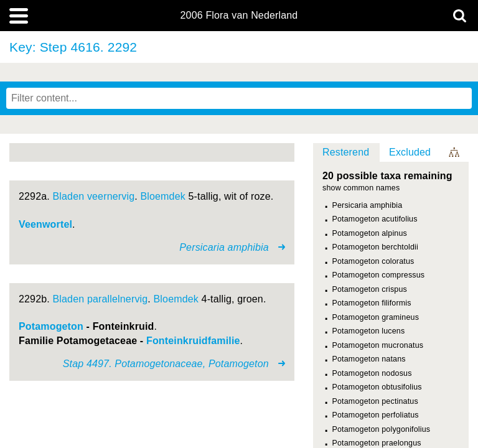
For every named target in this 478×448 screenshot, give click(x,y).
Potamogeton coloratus (373, 261)
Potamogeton (51, 326)
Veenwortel (45, 224)
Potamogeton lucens (369, 331)
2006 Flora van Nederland (239, 16)
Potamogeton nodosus (372, 373)
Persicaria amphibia (368, 205)
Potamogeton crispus (370, 289)
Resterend (346, 152)
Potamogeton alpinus (370, 233)
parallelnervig (117, 299)
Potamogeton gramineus (376, 317)
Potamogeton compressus (379, 275)
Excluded (410, 152)
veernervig (111, 196)
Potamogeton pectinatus (375, 401)
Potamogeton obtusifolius (377, 387)
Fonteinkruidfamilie (193, 341)
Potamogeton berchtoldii (376, 247)
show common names (361, 188)
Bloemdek (162, 196)
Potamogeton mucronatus (378, 345)
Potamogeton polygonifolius (382, 429)
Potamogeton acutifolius (375, 219)
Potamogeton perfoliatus (376, 415)
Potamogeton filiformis (372, 303)
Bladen (69, 196)
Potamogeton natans (369, 359)
